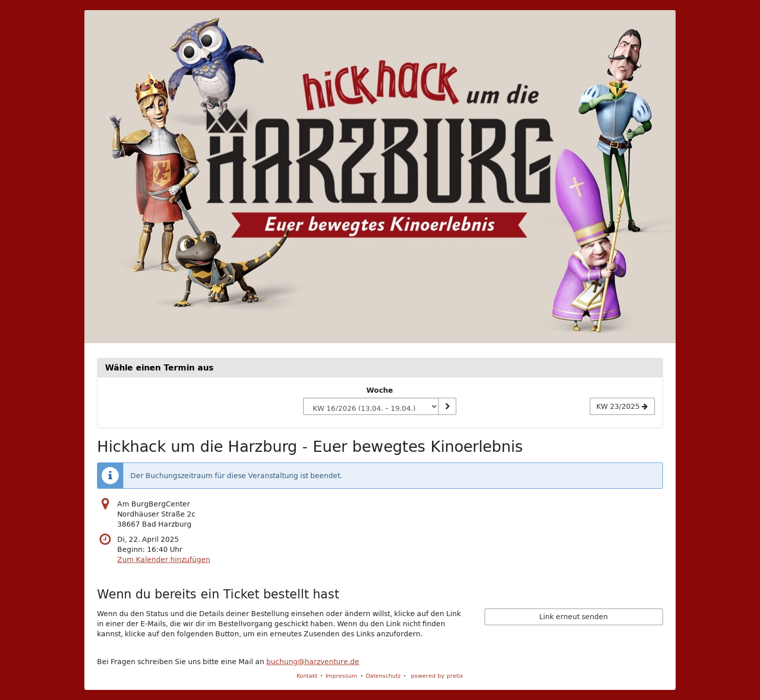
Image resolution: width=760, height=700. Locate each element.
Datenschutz (383, 675)
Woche (380, 390)
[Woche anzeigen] (447, 406)
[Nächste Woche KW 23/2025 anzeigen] (622, 406)
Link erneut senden (574, 617)
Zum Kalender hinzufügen (164, 559)
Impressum (341, 675)
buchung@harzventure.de (313, 662)
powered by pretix (437, 675)
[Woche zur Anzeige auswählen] (371, 406)
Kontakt (307, 675)
